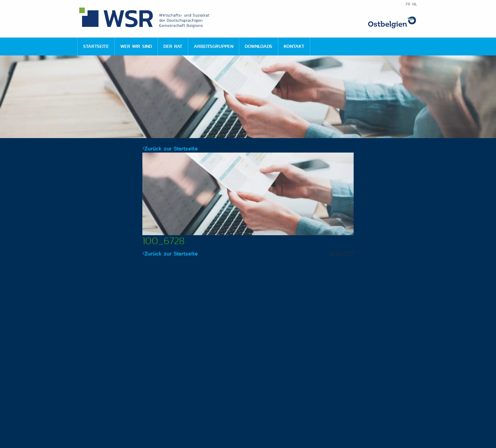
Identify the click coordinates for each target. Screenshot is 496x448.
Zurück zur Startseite (170, 149)
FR (408, 4)
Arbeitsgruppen (214, 46)
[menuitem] (96, 46)
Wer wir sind (136, 46)
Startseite (96, 46)
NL (415, 4)
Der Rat (173, 46)
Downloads (259, 46)
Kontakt (294, 46)
